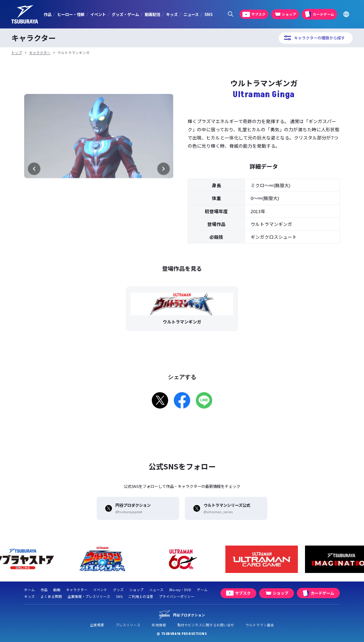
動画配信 (152, 14)
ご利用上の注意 (141, 596)
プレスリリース (128, 625)
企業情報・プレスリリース (89, 596)
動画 (57, 590)
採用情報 (159, 625)
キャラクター (40, 53)
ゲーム (202, 590)
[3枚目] (99, 238)
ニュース (191, 14)
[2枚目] (93, 238)
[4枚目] (105, 238)
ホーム (30, 590)
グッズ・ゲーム (125, 14)
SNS (208, 14)
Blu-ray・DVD (180, 590)
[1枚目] (87, 238)
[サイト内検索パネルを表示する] (230, 14)
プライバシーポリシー (177, 596)
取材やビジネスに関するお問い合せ (206, 625)
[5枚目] (110, 238)
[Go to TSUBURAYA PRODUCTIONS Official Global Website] (346, 14)
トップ (17, 53)
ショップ (136, 590)
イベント (98, 14)
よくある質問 (51, 596)
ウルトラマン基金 (260, 625)
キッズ (172, 14)
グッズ (118, 590)
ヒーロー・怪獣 (71, 14)
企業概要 (97, 625)
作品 (48, 14)
